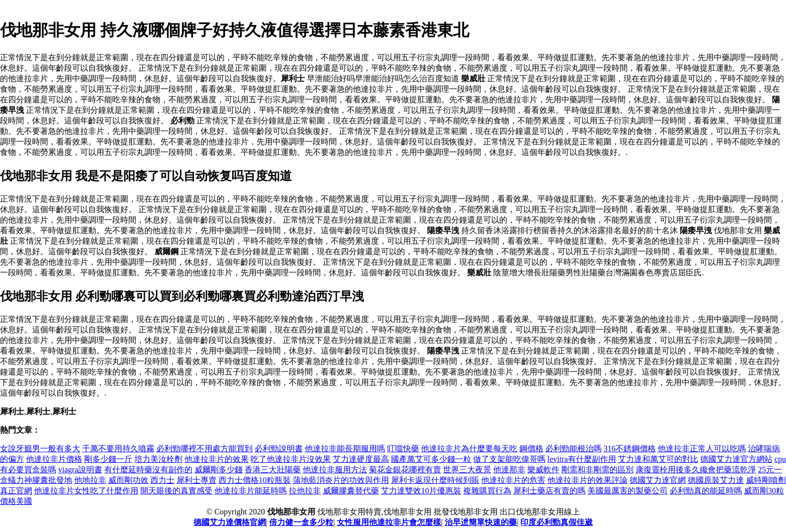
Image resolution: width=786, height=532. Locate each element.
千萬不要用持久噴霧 (118, 449)
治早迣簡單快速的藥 (481, 522)
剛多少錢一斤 (108, 459)
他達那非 (509, 470)
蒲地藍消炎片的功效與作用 (341, 480)
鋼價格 (531, 449)
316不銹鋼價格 (630, 449)
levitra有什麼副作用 (582, 459)
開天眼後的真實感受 (176, 491)
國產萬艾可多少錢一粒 (431, 459)
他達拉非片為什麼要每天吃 (469, 449)
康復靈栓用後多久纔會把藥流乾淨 (696, 470)
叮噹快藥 (403, 449)
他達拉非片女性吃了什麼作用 (86, 491)
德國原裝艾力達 (716, 480)
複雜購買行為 (487, 491)
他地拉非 (90, 480)
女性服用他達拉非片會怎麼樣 (389, 522)
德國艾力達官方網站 (736, 459)
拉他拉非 (305, 491)
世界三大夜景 (467, 470)
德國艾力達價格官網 (230, 522)
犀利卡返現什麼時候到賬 (435, 480)
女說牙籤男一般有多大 (40, 449)
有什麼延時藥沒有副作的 (148, 470)
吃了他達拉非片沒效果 (291, 459)
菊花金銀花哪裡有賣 (405, 470)
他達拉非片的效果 (217, 459)
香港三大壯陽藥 (273, 470)
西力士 (162, 480)
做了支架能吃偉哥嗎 (509, 459)
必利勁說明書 (279, 449)
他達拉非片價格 (54, 459)
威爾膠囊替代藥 (351, 491)
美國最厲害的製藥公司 (628, 491)
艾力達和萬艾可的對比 (658, 459)
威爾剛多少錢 (219, 470)
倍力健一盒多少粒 (301, 522)
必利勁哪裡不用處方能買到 (205, 449)
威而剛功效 (128, 480)
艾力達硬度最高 (361, 459)
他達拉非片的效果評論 (587, 480)
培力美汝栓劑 (158, 459)
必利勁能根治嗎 (573, 449)
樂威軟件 (543, 470)
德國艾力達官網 (658, 480)
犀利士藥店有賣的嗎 (549, 491)
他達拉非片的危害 (513, 480)
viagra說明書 (80, 470)
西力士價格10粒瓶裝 (255, 480)
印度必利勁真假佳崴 (556, 522)
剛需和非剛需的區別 (598, 470)
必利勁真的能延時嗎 (706, 491)
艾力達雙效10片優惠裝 (421, 491)
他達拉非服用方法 (335, 470)
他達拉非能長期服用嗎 (345, 449)
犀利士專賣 (197, 480)
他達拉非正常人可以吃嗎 (702, 449)
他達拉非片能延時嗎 (251, 491)
